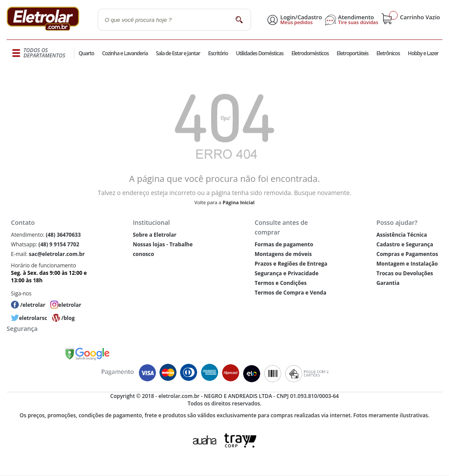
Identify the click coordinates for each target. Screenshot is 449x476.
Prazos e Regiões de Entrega (291, 264)
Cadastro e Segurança (405, 244)
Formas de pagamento (284, 244)
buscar (239, 20)
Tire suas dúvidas (358, 22)
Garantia (388, 283)
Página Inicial (239, 202)
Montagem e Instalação (407, 264)
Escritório (218, 53)
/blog (68, 318)
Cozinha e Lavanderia (125, 53)
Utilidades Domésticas (260, 53)
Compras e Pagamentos (407, 254)
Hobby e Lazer (423, 53)
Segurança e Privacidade (286, 273)
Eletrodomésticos (310, 53)
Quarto (86, 53)
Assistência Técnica (401, 235)
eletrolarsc (33, 318)
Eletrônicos (388, 53)
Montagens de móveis (283, 254)
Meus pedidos (297, 22)
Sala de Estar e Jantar (178, 53)
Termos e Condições (281, 283)
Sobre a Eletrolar (155, 235)
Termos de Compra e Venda (290, 293)
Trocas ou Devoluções (405, 273)
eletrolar (70, 305)
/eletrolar (33, 305)
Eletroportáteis (353, 53)
